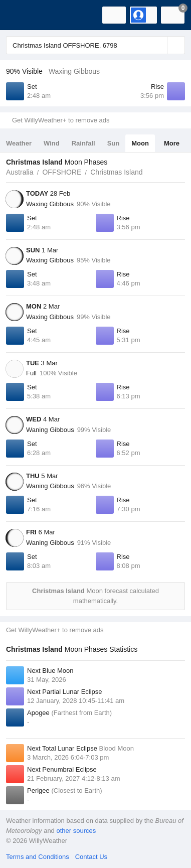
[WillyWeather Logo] (23, 15)
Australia (20, 172)
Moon (140, 143)
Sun (114, 143)
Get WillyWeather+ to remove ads (61, 120)
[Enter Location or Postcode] (95, 45)
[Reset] (158, 45)
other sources (76, 831)
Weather (19, 143)
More (172, 143)
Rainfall (83, 143)
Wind (52, 143)
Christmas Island (116, 172)
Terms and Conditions (38, 857)
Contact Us (91, 857)
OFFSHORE (62, 172)
